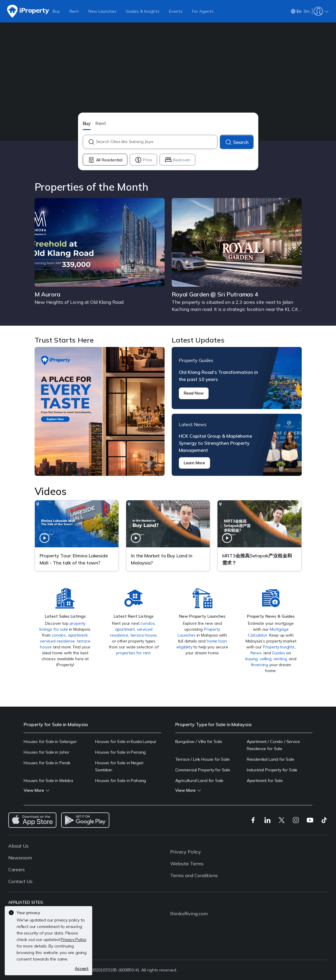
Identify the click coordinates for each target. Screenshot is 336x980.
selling (266, 659)
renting (280, 659)
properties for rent (133, 653)
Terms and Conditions (194, 875)
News (256, 653)
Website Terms (187, 864)
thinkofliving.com (189, 914)
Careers (17, 869)
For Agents (203, 11)
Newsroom (20, 858)
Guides (278, 653)
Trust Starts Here (100, 411)
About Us (18, 846)
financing (260, 665)
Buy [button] (87, 123)
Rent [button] (101, 123)
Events (176, 11)
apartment (78, 635)
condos (59, 635)
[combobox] (156, 142)
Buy (56, 11)
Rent (74, 11)
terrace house (143, 635)
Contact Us (20, 881)
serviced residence (57, 641)
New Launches (102, 11)
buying (251, 659)
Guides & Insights (143, 11)
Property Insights (279, 647)
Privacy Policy (186, 852)
